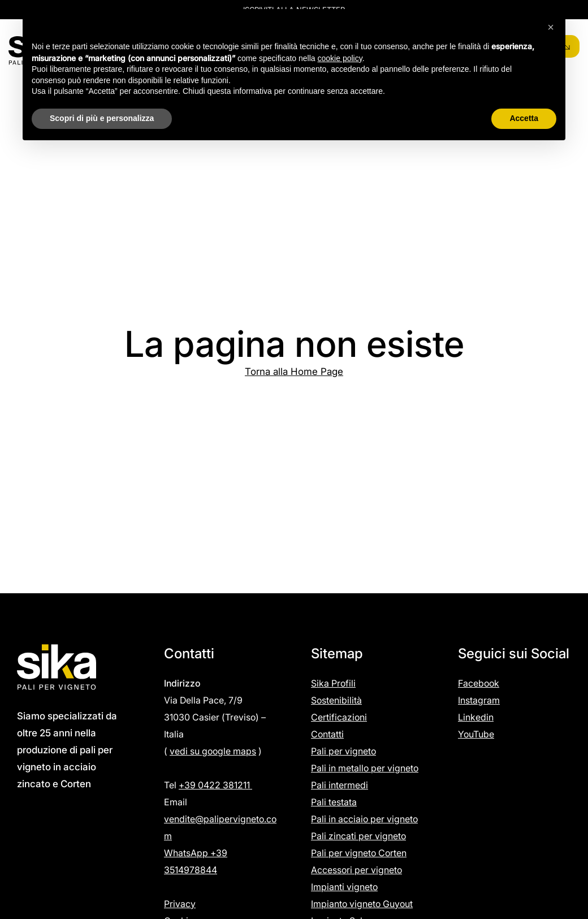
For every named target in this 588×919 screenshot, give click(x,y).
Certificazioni (339, 717)
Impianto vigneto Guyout (362, 904)
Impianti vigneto (344, 887)
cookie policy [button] (340, 58)
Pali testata (334, 802)
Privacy (180, 904)
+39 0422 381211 (215, 785)
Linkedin (476, 717)
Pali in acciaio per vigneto (364, 819)
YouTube (476, 734)
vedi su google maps (213, 751)
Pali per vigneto (343, 751)
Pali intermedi (340, 785)
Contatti (327, 734)
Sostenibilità (336, 700)
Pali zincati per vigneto (358, 836)
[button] (551, 27)
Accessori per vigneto (356, 870)
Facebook (479, 683)
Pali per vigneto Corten (359, 853)
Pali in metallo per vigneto (365, 768)
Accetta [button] (524, 118)
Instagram (479, 700)
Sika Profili (333, 683)
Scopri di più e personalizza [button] (102, 118)
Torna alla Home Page (294, 372)
